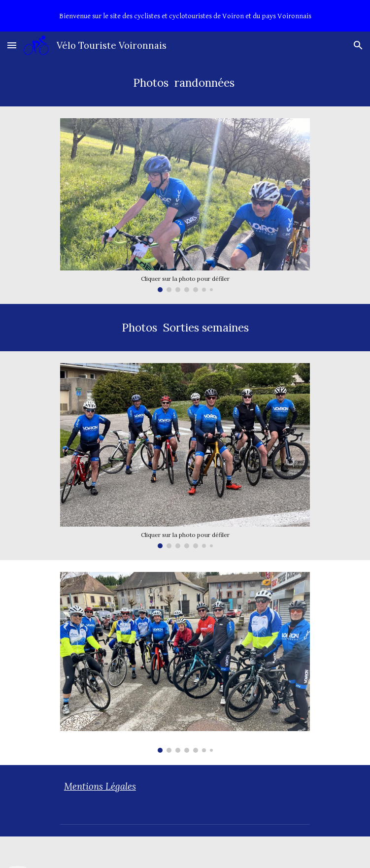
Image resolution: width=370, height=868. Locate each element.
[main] (185, 83)
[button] (12, 45)
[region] (185, 16)
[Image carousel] (185, 205)
